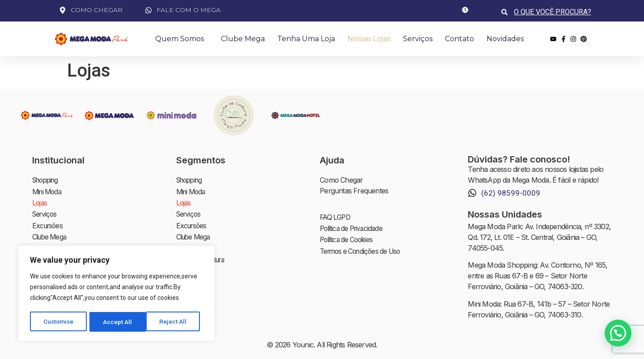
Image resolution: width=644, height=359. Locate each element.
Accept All (175, 322)
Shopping (47, 180)
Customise (59, 322)
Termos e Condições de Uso (363, 249)
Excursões (49, 223)
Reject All (118, 322)
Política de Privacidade (354, 228)
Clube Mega (243, 39)
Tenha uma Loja (306, 39)
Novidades (505, 39)
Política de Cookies (348, 239)
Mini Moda (48, 191)
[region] (116, 294)
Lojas (40, 201)
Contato (460, 39)
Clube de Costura (203, 255)
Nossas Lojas (369, 39)
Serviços (418, 39)
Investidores (195, 277)
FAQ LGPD (337, 217)
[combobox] (553, 12)
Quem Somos (182, 39)
